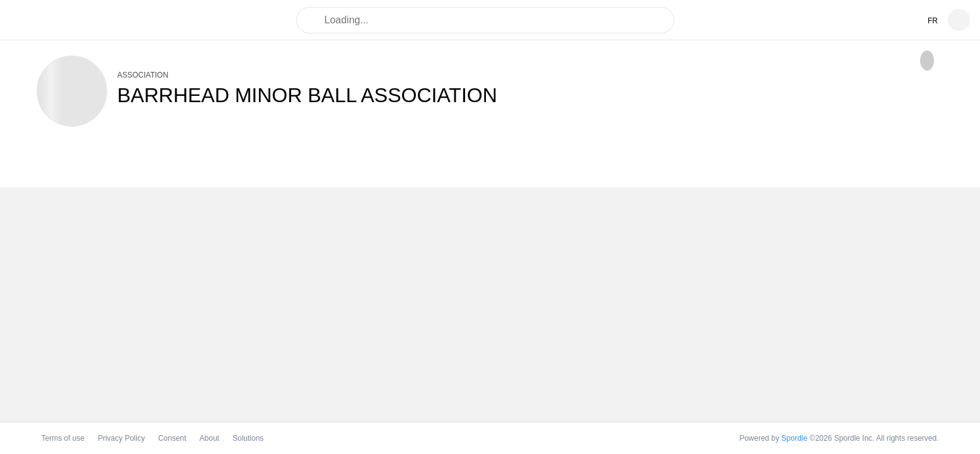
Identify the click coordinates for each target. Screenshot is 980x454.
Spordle (794, 438)
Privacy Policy (121, 438)
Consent (172, 439)
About (210, 438)
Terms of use (63, 438)
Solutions (248, 438)
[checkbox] (927, 61)
